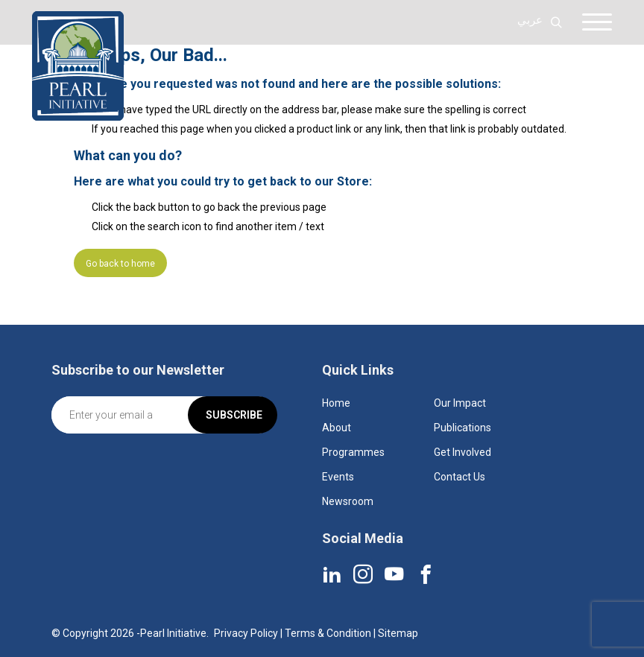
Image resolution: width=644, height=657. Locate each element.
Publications (463, 428)
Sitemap (398, 633)
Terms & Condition (328, 633)
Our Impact (460, 403)
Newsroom (348, 501)
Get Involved (463, 452)
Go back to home (120, 264)
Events (338, 477)
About (337, 428)
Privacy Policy (246, 633)
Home (336, 403)
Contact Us (460, 477)
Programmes (353, 452)
